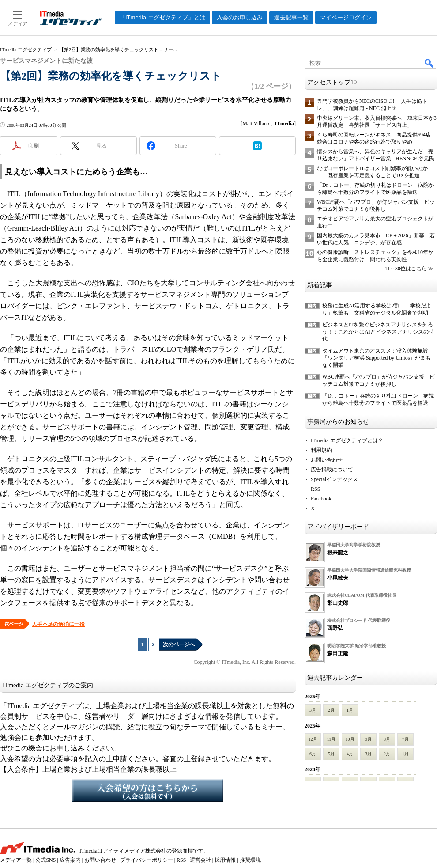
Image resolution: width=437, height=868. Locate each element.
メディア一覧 (16, 860)
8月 (387, 739)
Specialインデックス (334, 479)
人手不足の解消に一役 (58, 624)
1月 (350, 710)
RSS (315, 489)
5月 (331, 754)
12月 (313, 739)
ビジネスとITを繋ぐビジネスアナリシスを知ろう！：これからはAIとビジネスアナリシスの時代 (378, 332)
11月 (332, 739)
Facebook (321, 499)
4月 (350, 754)
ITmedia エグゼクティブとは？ (347, 440)
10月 (350, 739)
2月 (331, 710)
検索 (429, 63)
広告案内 (70, 860)
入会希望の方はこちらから (148, 791)
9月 (368, 739)
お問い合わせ (327, 460)
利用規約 (321, 450)
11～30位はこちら (406, 269)
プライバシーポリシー (147, 860)
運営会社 (200, 860)
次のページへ (179, 644)
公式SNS (45, 860)
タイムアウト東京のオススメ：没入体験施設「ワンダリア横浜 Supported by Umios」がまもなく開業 (377, 358)
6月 (313, 754)
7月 (405, 739)
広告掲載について (332, 470)
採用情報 (225, 860)
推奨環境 (250, 860)
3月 (313, 710)
